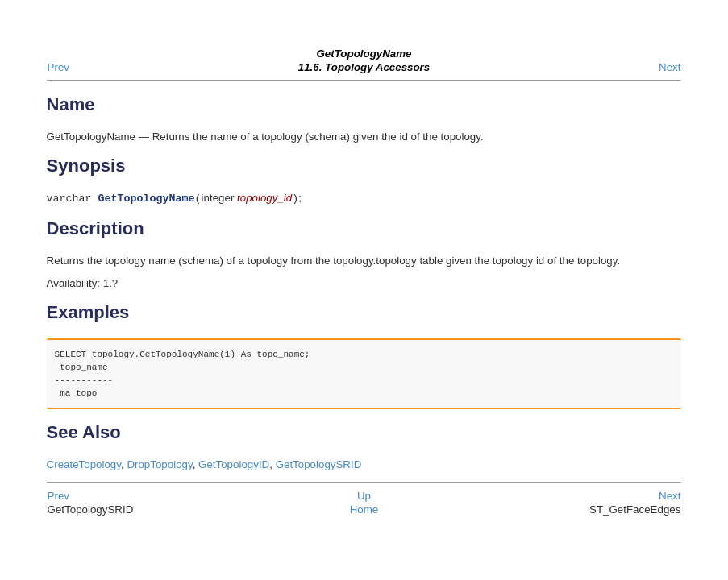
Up (364, 497)
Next (670, 67)
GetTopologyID (234, 466)
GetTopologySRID (319, 466)
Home (364, 511)
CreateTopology (84, 466)
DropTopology (159, 466)
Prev (58, 67)
